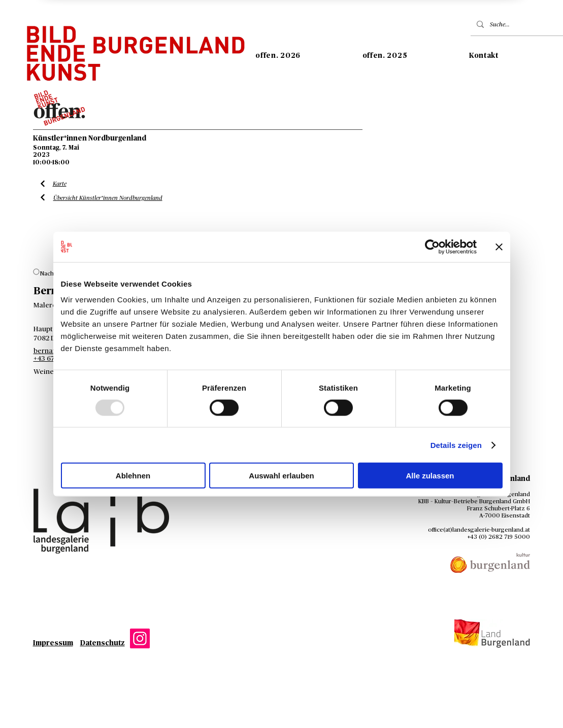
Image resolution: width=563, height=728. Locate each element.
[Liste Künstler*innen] (43, 184)
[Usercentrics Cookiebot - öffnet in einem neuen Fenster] (432, 247)
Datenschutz (103, 643)
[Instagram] (140, 638)
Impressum (53, 643)
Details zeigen (456, 445)
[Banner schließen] (499, 247)
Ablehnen (133, 476)
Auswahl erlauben (281, 476)
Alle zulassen (430, 476)
